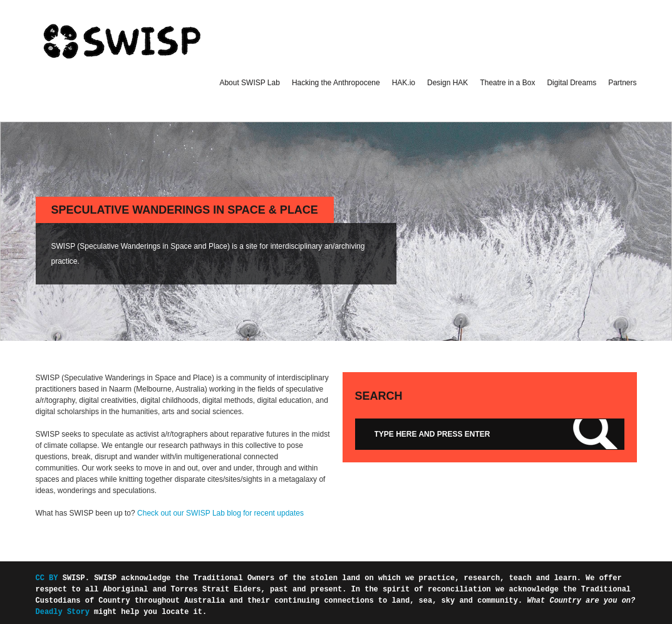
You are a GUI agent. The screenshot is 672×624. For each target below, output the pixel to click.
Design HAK (447, 83)
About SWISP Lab (250, 83)
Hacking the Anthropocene (336, 83)
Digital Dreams (571, 83)
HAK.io (404, 83)
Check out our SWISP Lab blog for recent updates (220, 513)
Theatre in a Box (507, 83)
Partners (622, 83)
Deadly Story (63, 612)
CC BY (49, 578)
